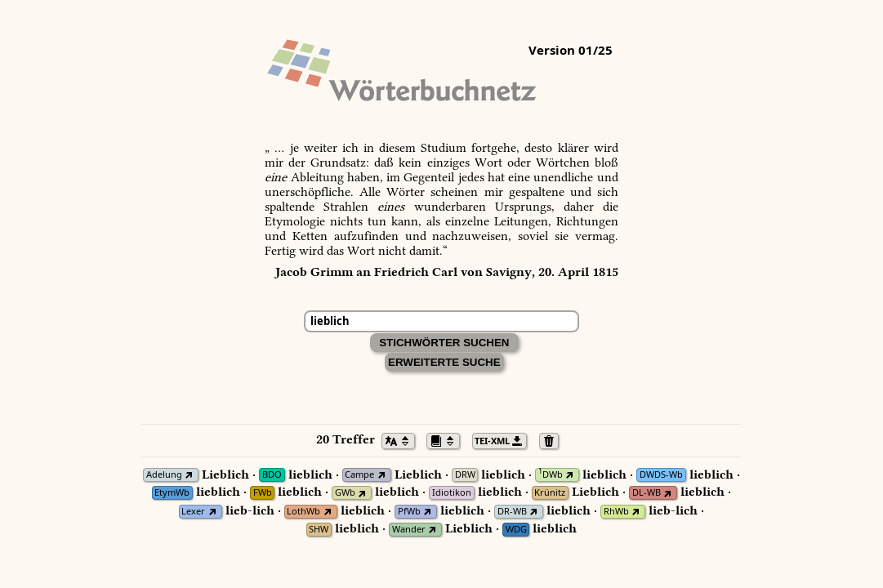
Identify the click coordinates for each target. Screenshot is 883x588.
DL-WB (647, 493)
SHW (319, 530)
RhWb (616, 512)
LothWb (303, 512)
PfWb (409, 512)
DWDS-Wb (661, 475)
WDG (516, 530)
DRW (465, 475)
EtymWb (172, 493)
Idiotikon (452, 493)
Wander (409, 530)
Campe (359, 475)
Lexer (193, 512)
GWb (345, 493)
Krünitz (550, 493)
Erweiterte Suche (444, 362)
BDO (272, 475)
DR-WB (512, 512)
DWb (551, 475)
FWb (263, 493)
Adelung (164, 475)
